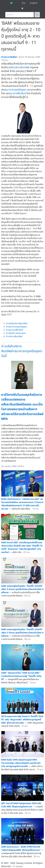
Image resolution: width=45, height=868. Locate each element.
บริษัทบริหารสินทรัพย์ (19, 67)
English (34, 3)
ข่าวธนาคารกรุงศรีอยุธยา (17, 327)
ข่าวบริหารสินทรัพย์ (14, 336)
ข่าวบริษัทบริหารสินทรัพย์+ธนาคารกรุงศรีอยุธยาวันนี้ (22, 351)
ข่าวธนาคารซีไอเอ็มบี (15, 330)
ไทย (24, 3)
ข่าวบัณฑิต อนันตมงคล (16, 333)
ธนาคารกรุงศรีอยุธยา (16, 90)
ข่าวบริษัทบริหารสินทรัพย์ (17, 324)
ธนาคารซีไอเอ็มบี (18, 93)
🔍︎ (37, 15)
